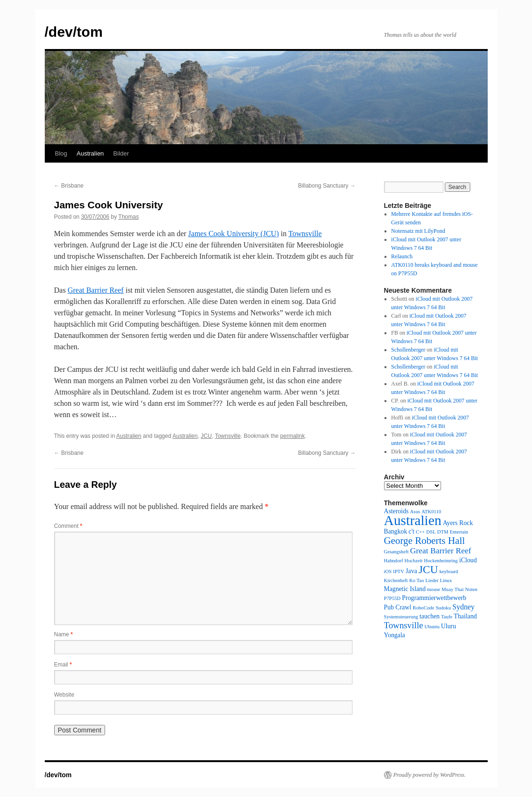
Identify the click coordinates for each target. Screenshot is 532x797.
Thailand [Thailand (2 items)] (465, 616)
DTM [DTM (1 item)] (443, 532)
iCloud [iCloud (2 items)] (468, 560)
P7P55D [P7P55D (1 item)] (393, 598)
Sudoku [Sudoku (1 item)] (443, 608)
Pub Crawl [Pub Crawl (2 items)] (398, 607)
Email (63, 665)
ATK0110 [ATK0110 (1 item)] (431, 512)
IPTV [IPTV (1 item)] (399, 571)
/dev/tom (74, 32)
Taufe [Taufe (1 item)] (447, 617)
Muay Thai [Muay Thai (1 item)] (453, 589)
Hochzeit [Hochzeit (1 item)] (413, 561)
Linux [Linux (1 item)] (446, 580)
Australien (90, 153)
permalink (293, 436)
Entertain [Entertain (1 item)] (459, 532)
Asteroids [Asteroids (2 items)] (397, 511)
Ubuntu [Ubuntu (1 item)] (432, 627)
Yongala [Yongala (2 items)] (395, 635)
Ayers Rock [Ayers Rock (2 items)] (458, 523)
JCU (206, 436)
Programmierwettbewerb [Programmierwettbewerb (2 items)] (434, 598)
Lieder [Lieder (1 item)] (432, 580)
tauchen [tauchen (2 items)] (430, 616)
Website (64, 695)
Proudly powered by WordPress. (430, 775)
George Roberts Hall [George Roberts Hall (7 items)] (425, 541)
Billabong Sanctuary (327, 186)
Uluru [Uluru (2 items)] (449, 626)
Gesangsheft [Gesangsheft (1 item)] (397, 552)
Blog (61, 153)
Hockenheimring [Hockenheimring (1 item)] (441, 561)
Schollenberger (408, 350)
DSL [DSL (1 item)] (431, 532)
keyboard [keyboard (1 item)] (449, 571)
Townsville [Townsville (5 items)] (404, 625)
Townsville (305, 234)
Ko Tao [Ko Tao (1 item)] (416, 580)
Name (64, 634)
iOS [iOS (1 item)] (388, 571)
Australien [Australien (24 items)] (413, 520)
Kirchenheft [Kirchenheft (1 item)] (396, 580)
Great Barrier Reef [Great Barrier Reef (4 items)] (441, 551)
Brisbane (69, 186)
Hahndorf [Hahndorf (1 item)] (394, 561)
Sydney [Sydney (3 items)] (463, 607)
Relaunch (402, 256)
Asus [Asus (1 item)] (415, 512)
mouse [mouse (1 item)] (434, 589)
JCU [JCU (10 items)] (428, 569)
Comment (68, 526)
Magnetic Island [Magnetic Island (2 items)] (405, 589)
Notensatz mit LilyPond (418, 231)
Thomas (128, 217)
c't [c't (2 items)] (411, 531)
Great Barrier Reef (95, 290)
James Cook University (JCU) (233, 234)
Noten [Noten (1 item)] (471, 589)
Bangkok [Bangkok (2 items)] (396, 531)
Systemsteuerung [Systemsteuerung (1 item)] (401, 617)
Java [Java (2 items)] (411, 571)
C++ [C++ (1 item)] (420, 532)
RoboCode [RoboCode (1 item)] (424, 608)
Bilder (121, 153)
